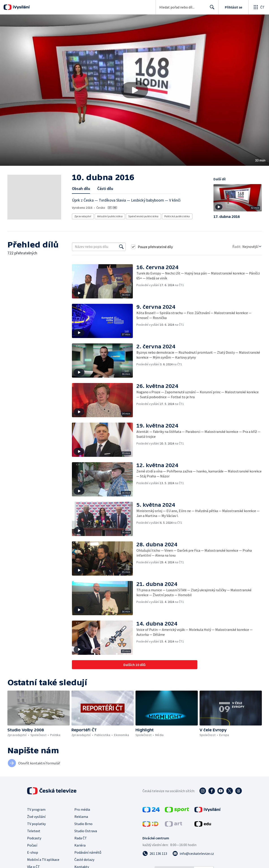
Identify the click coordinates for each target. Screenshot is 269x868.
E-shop (33, 852)
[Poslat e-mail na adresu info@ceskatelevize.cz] (193, 853)
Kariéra (80, 845)
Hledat (211, 9)
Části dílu (105, 188)
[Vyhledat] (121, 247)
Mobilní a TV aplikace (43, 859)
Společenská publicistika (143, 216)
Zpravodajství (83, 216)
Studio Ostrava (86, 831)
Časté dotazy (84, 859)
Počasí (32, 845)
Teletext (34, 831)
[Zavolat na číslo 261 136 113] (155, 853)
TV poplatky (36, 824)
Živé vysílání (36, 817)
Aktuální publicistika (110, 216)
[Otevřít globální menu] (259, 7)
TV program (36, 809)
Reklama (81, 817)
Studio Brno (83, 824)
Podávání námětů (88, 852)
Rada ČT (81, 838)
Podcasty (34, 838)
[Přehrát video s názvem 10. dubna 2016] (135, 90)
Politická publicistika (177, 216)
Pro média (82, 809)
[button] (134, 90)
